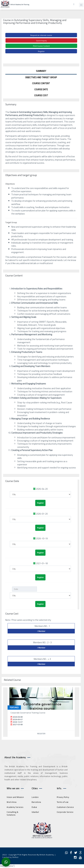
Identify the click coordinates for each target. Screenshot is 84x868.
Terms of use (63, 802)
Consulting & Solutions (12, 813)
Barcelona (36, 802)
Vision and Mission (15, 797)
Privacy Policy (63, 797)
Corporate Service (65, 812)
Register (41, 51)
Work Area (12, 802)
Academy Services (15, 807)
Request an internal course (41, 35)
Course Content (41, 83)
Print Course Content (41, 46)
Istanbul (35, 812)
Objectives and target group (41, 77)
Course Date (41, 89)
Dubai (34, 807)
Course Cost (41, 95)
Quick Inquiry (41, 41)
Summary (41, 71)
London (35, 797)
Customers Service (65, 807)
